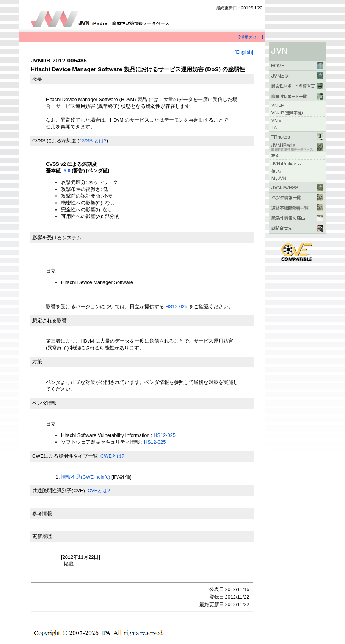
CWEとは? (112, 456)
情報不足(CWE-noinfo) (86, 477)
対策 (37, 362)
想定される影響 (49, 320)
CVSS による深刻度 (54, 141)
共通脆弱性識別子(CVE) (59, 490)
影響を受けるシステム (57, 238)
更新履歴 (42, 536)
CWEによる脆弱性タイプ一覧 (65, 456)
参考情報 (42, 514)
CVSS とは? (93, 141)
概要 (37, 79)
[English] (244, 52)
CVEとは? (99, 490)
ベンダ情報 (45, 403)
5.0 (67, 171)
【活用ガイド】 (251, 37)
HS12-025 (176, 306)
